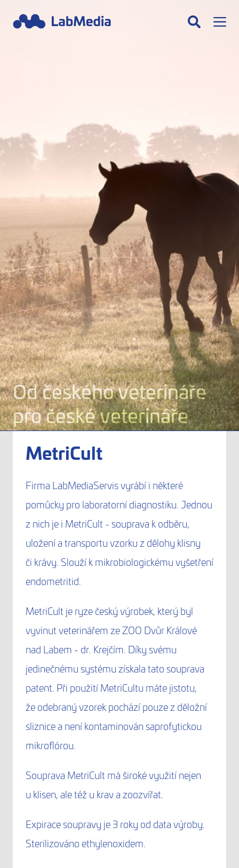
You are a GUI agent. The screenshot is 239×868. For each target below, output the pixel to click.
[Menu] (220, 22)
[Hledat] (194, 22)
